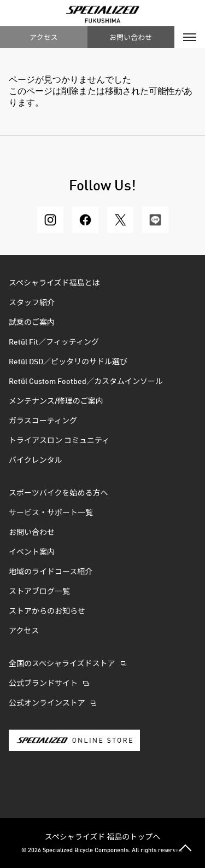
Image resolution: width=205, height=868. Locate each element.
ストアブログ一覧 (39, 592)
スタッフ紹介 (32, 303)
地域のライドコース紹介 (51, 572)
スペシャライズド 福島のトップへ (103, 836)
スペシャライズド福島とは (54, 283)
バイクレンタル (36, 461)
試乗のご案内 (32, 323)
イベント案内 (32, 552)
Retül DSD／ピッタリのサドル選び (68, 362)
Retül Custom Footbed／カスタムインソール (86, 382)
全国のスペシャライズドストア (62, 664)
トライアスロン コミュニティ (59, 441)
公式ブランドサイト (43, 684)
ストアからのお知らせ (47, 611)
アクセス (43, 37)
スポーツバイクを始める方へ (58, 493)
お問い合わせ (131, 37)
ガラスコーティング (43, 421)
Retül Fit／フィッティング (54, 342)
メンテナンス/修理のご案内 (56, 401)
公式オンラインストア (47, 703)
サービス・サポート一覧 (51, 513)
